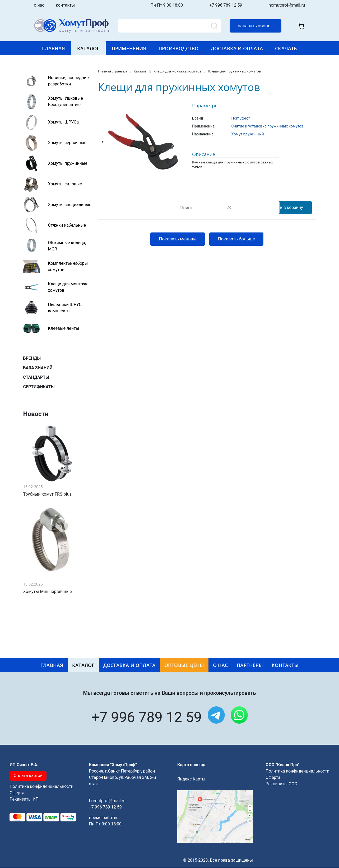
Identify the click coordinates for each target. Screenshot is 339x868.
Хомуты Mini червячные (48, 592)
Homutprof (241, 118)
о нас (44, 5)
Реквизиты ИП (24, 799)
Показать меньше (178, 239)
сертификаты (39, 387)
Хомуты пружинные (68, 163)
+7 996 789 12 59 (226, 5)
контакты (65, 5)
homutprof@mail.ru (287, 5)
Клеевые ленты (64, 328)
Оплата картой (28, 776)
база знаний (38, 368)
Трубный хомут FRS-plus (48, 495)
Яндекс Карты (191, 779)
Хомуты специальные (70, 205)
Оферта (17, 793)
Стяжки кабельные (67, 225)
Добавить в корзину (283, 208)
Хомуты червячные (67, 143)
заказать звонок (256, 26)
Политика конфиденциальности (41, 787)
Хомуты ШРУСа (64, 122)
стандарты (36, 377)
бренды (32, 358)
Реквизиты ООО (281, 784)
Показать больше (236, 239)
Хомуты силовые (65, 184)
